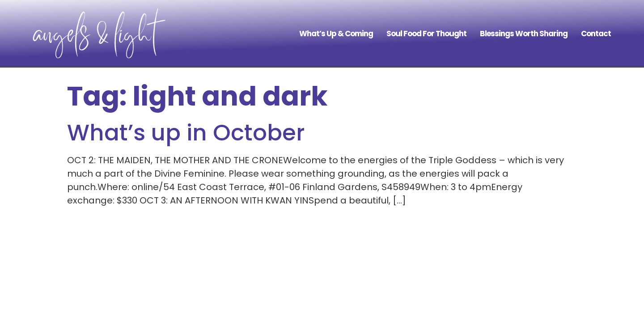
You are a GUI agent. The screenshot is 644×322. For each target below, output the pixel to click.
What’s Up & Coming (336, 34)
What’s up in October (186, 133)
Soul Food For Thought (426, 34)
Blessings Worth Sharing (524, 34)
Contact (596, 34)
